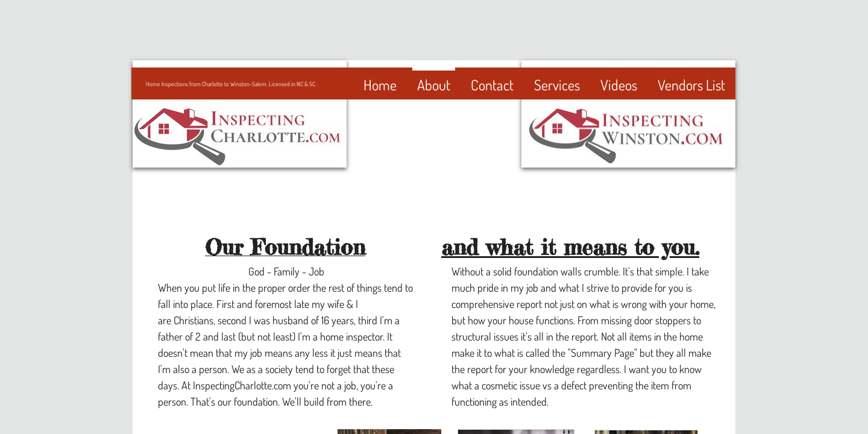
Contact (492, 85)
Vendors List (691, 85)
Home (380, 85)
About (434, 85)
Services (557, 85)
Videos (619, 85)
